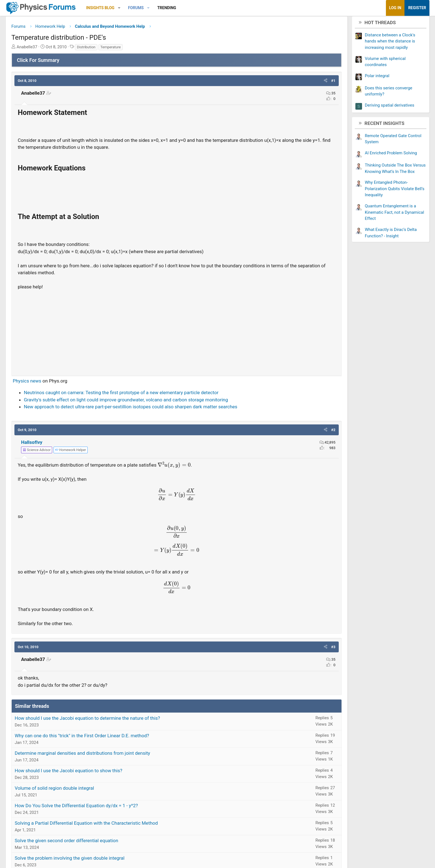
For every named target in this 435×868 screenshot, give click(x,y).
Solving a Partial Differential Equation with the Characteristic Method (130, 825)
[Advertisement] (177, 333)
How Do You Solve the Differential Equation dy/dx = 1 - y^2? (120, 808)
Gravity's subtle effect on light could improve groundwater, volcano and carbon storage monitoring (170, 402)
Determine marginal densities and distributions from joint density (127, 755)
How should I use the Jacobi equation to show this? (113, 773)
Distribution (130, 49)
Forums (180, 8)
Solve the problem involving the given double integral (114, 860)
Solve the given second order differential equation (111, 843)
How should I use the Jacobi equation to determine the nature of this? (131, 720)
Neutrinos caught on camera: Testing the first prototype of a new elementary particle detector (165, 395)
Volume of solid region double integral (98, 790)
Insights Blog (145, 8)
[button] (163, 8)
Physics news (71, 383)
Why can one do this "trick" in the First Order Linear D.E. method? (126, 738)
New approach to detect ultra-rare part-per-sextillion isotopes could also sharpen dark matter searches (175, 409)
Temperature (155, 49)
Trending (211, 8)
